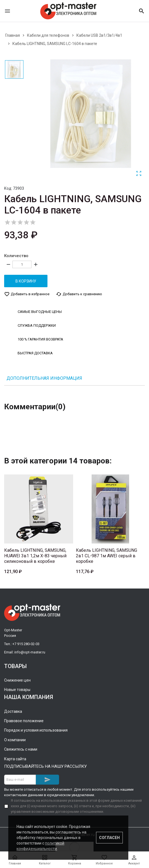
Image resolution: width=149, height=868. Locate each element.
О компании (15, 740)
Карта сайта (15, 759)
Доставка (13, 711)
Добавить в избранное (27, 294)
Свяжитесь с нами (21, 749)
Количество (16, 256)
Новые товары (17, 690)
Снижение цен (17, 680)
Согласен (109, 838)
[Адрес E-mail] (20, 779)
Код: (8, 188)
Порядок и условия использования (36, 730)
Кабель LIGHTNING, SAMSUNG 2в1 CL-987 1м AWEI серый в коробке (107, 556)
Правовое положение (24, 721)
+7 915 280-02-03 (26, 644)
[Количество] (22, 264)
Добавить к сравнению (79, 294)
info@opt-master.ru (30, 652)
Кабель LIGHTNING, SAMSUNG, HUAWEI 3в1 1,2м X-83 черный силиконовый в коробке (35, 556)
